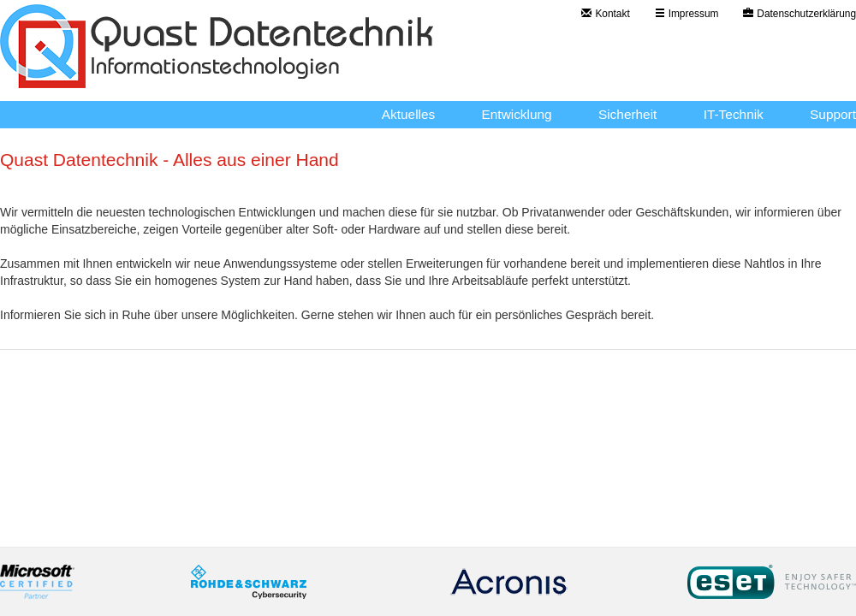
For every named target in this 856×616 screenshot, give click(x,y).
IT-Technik (734, 114)
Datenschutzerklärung (800, 14)
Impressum (687, 14)
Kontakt (605, 14)
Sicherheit (627, 114)
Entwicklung (517, 114)
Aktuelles (408, 114)
